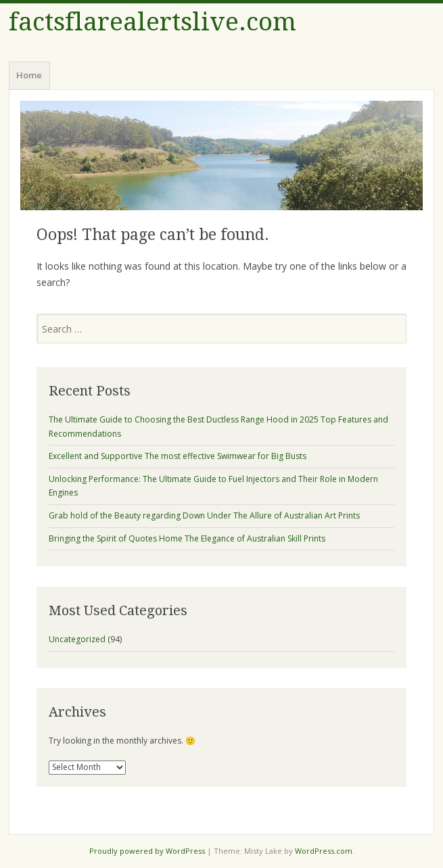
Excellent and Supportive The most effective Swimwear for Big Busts (178, 456)
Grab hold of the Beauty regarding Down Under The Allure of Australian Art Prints (204, 515)
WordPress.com (324, 851)
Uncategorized (77, 639)
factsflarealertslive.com (153, 22)
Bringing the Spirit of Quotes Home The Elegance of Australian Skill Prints (187, 538)
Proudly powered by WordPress (147, 851)
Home (29, 75)
